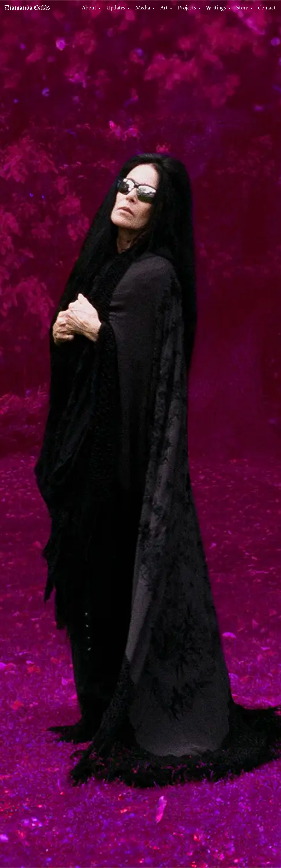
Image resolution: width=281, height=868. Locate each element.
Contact (263, 11)
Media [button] (140, 11)
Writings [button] (213, 11)
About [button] (86, 11)
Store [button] (239, 11)
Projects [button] (184, 11)
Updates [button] (113, 11)
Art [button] (161, 11)
